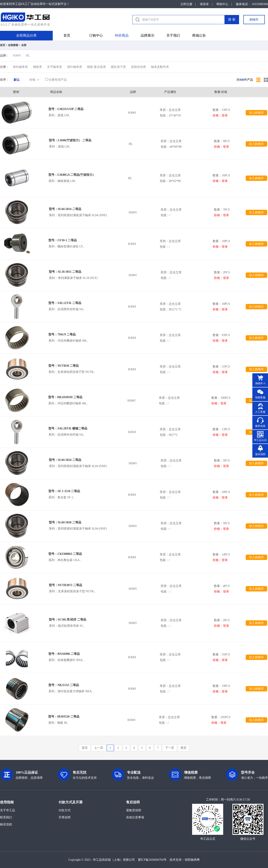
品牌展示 (148, 35)
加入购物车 (256, 113)
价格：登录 (220, 115)
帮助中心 (222, 4)
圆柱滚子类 (118, 67)
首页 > (4, 45)
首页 (67, 35)
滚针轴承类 (75, 67)
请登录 (204, 4)
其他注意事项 (135, 817)
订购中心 (96, 35)
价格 (35, 80)
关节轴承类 (54, 67)
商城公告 (199, 35)
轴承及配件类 (160, 67)
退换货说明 (134, 810)
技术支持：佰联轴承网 (185, 860)
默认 (17, 80)
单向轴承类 (20, 67)
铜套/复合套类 (96, 67)
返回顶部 (260, 454)
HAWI (17, 56)
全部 (24, 45)
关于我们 (173, 35)
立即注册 (186, 4)
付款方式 (65, 810)
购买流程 (6, 824)
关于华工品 (8, 810)
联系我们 (6, 817)
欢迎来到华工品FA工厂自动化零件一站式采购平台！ (35, 4)
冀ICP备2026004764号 (152, 860)
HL (28, 56)
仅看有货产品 (56, 80)
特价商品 (122, 35)
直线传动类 (139, 67)
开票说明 (65, 817)
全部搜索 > (14, 45)
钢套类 (38, 67)
